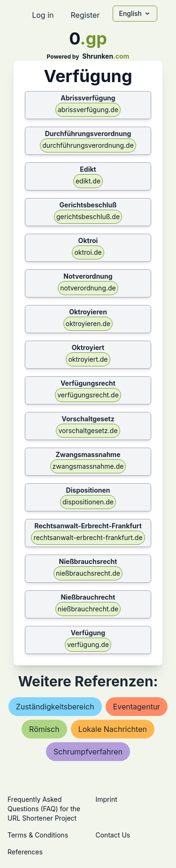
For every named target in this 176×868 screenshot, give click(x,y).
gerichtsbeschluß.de (88, 217)
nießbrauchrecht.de (88, 609)
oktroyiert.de (88, 359)
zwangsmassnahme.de (88, 466)
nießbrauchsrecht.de (88, 573)
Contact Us (113, 835)
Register (85, 15)
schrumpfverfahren (88, 752)
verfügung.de (88, 644)
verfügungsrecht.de (88, 395)
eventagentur (137, 707)
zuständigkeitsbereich (55, 707)
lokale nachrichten (113, 729)
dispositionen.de (88, 502)
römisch (44, 729)
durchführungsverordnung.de (88, 145)
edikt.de (88, 181)
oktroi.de (88, 252)
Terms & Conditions (38, 835)
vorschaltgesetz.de (88, 430)
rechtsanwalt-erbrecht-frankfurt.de (88, 537)
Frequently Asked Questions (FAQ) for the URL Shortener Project (44, 809)
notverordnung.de (88, 288)
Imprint (107, 799)
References (25, 852)
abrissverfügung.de (88, 110)
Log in (43, 15)
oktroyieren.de (88, 324)
